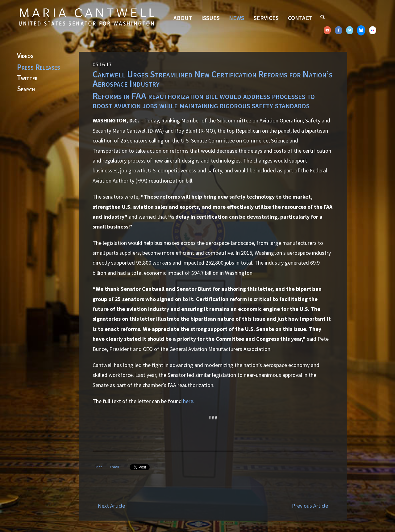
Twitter (27, 78)
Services (266, 18)
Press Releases (39, 67)
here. (189, 401)
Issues (210, 18)
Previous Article (310, 506)
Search (26, 89)
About (183, 18)
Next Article (111, 506)
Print (98, 467)
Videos (25, 56)
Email (114, 467)
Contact (300, 18)
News (237, 18)
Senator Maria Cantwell (86, 17)
